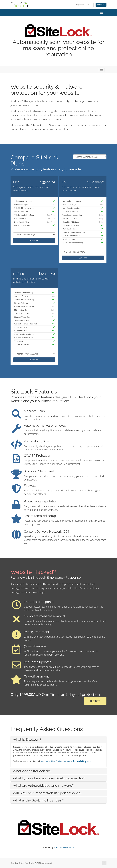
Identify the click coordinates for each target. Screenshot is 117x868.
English (80, 4)
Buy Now (34, 240)
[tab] (58, 739)
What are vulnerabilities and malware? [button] (43, 786)
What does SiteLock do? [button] (32, 771)
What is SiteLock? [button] (27, 739)
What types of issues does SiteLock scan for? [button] (49, 778)
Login (89, 4)
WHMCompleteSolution (64, 847)
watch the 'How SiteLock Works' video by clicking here (66, 761)
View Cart (101, 5)
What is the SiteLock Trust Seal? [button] (38, 800)
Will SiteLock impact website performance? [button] (47, 793)
